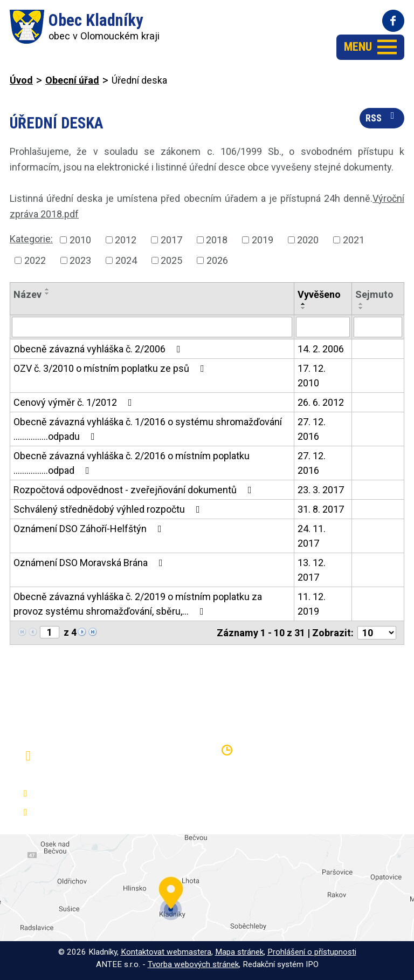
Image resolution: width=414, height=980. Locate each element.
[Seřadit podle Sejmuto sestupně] (361, 308)
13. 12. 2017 (312, 570)
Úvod (21, 80)
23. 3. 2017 (321, 490)
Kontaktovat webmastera (166, 952)
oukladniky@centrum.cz (84, 812)
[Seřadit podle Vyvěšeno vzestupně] (303, 304)
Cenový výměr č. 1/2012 (75, 402)
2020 (308, 240)
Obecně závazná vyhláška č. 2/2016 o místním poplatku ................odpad (132, 463)
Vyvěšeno (319, 294)
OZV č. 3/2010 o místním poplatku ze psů (111, 368)
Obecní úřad (72, 80)
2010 (80, 240)
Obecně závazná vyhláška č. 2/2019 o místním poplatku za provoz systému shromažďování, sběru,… (138, 604)
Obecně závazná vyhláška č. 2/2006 (99, 349)
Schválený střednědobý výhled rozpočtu (109, 509)
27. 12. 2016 (312, 429)
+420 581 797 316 (74, 794)
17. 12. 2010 (312, 376)
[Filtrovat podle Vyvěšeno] (323, 327)
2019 (263, 240)
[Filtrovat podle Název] (152, 327)
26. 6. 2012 (321, 402)
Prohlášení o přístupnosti (312, 952)
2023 (80, 260)
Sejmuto (374, 294)
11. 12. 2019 (312, 604)
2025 (171, 260)
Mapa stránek (239, 952)
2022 (35, 260)
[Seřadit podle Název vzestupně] (47, 289)
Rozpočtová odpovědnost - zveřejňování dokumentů (135, 490)
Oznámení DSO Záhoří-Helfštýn (90, 529)
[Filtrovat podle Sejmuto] (378, 327)
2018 (217, 240)
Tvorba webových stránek (193, 964)
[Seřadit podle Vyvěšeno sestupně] (303, 308)
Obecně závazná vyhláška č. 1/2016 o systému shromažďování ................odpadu (148, 429)
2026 (217, 260)
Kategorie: (31, 239)
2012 (126, 240)
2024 (126, 260)
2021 (354, 240)
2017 (171, 240)
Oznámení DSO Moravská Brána (90, 563)
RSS (382, 117)
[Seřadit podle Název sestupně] (47, 294)
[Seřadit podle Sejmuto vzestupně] (361, 304)
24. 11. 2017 (312, 536)
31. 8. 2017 (321, 509)
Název (27, 294)
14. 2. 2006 (321, 349)
